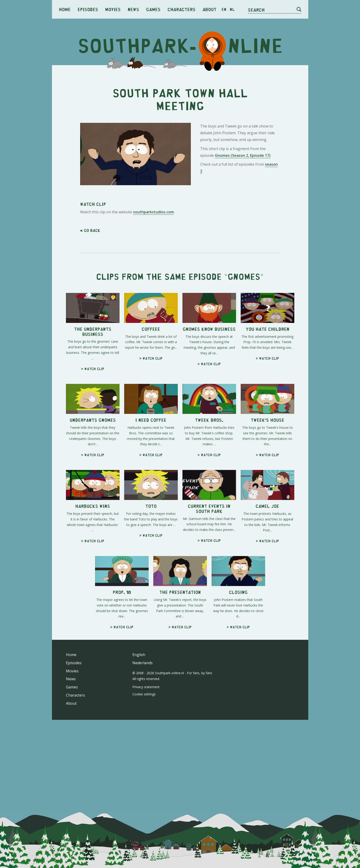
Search (256, 10)
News (133, 9)
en (224, 9)
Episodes (88, 9)
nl (232, 9)
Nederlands (142, 793)
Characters (182, 9)
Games (153, 9)
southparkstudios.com (153, 342)
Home (65, 9)
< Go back (90, 361)
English (139, 785)
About (209, 9)
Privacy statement (146, 817)
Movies (113, 9)
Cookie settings (144, 824)
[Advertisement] (180, 105)
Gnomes (244, 407)
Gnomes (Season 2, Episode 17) (243, 221)
